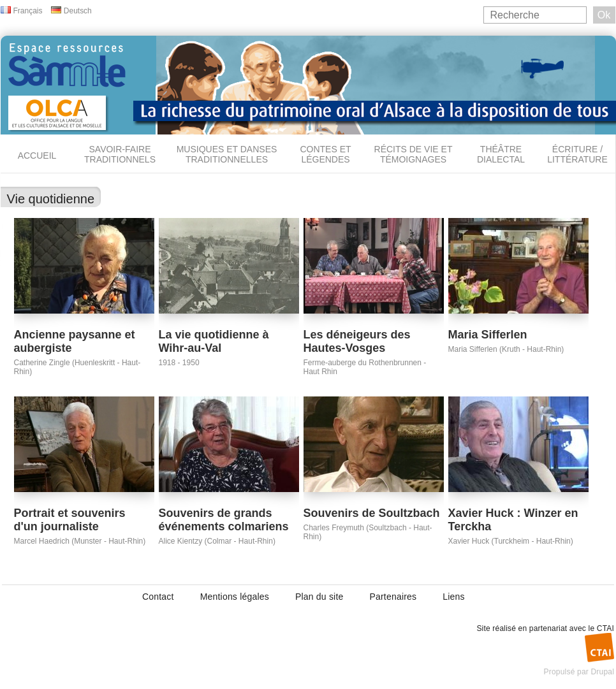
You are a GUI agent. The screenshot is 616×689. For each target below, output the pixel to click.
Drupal (602, 672)
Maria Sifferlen (488, 335)
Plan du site (319, 597)
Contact (158, 597)
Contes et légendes (325, 154)
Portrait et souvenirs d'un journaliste (70, 520)
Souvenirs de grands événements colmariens (224, 520)
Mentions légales (235, 597)
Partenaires (393, 597)
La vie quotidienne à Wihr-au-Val (214, 341)
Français (28, 11)
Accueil (37, 156)
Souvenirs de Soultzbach (372, 513)
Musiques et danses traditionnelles (227, 154)
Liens (453, 597)
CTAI (605, 628)
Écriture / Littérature (577, 154)
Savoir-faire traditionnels (120, 154)
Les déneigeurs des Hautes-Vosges (357, 341)
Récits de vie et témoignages (414, 154)
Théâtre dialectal (501, 154)
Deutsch (78, 11)
